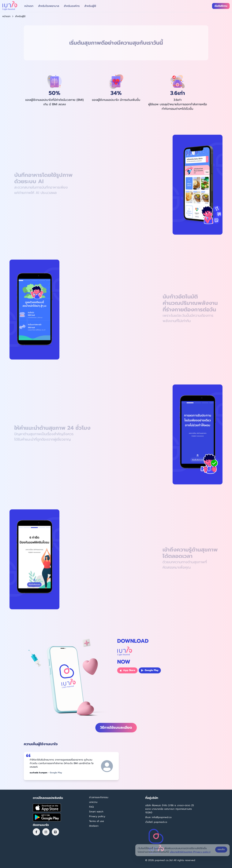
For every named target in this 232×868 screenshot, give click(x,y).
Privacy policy (97, 816)
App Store (127, 670)
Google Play (150, 670)
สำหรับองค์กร (72, 6)
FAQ (91, 807)
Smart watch (96, 812)
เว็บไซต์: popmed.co (156, 822)
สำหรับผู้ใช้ (90, 6)
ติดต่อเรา (94, 826)
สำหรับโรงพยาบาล (49, 6)
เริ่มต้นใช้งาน (221, 6)
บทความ (93, 802)
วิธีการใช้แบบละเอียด (116, 727)
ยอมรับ (221, 849)
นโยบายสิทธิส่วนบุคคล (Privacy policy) (190, 852)
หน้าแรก (29, 6)
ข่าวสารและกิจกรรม (99, 797)
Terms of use (97, 821)
